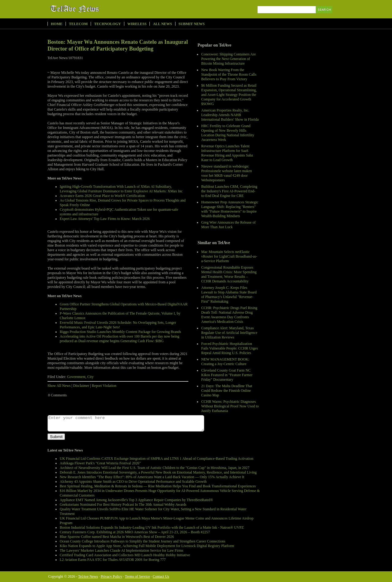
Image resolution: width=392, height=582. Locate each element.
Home (57, 24)
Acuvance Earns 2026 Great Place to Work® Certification (102, 196)
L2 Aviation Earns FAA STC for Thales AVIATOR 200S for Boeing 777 (113, 560)
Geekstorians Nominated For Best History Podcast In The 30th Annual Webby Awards (123, 505)
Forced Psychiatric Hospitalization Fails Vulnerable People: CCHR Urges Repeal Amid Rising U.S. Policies (230, 348)
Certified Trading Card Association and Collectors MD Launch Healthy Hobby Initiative (125, 555)
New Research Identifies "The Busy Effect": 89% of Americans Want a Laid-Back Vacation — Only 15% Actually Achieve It (152, 477)
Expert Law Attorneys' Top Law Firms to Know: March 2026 (105, 219)
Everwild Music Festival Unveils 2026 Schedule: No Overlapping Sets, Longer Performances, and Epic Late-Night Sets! (118, 325)
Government (76, 377)
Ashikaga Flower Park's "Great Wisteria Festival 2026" (100, 463)
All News (162, 24)
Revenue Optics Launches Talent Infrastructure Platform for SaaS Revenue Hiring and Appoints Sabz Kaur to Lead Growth (227, 153)
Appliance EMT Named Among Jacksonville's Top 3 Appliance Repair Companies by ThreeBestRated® (136, 500)
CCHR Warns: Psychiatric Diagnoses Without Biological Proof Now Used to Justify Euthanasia (230, 406)
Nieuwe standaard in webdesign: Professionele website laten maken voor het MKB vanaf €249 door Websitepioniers (227, 173)
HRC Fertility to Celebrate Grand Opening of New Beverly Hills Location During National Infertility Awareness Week (228, 133)
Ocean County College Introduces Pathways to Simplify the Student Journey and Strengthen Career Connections (143, 541)
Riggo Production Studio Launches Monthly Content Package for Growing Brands (120, 332)
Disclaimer (81, 386)
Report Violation (104, 386)
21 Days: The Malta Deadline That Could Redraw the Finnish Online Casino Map (227, 391)
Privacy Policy (111, 576)
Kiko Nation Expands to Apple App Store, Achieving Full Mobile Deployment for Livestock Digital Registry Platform (147, 546)
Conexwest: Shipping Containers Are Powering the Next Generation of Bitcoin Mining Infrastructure (228, 59)
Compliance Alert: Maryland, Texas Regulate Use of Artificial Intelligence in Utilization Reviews (229, 333)
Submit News (192, 24)
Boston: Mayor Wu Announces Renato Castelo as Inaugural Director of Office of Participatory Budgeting (118, 45)
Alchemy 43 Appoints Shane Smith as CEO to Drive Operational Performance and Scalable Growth (133, 482)
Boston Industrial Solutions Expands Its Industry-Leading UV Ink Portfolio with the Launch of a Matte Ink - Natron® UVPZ (152, 527)
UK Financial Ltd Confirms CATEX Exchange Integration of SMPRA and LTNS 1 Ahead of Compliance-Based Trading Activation (156, 459)
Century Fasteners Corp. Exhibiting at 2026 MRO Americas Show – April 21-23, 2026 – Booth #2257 (135, 532)
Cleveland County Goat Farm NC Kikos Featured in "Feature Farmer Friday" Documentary (227, 375)
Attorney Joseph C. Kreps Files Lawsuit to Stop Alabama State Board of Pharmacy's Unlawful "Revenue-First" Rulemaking (229, 295)
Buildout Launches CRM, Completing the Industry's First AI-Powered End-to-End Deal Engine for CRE (229, 191)
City (90, 377)
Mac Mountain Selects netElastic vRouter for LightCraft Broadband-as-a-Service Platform (229, 256)
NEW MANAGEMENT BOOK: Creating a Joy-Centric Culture (225, 362)
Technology (107, 24)
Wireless (137, 24)
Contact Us (161, 576)
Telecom (78, 24)
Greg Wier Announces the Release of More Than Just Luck (228, 225)
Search (324, 17)
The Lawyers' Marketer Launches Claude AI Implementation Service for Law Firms (121, 550)
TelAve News (93, 9)
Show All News (59, 386)
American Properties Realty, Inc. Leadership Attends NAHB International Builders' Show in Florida (230, 115)
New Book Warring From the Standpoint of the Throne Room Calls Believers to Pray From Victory (229, 74)
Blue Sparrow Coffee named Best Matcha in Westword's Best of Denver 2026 (117, 537)
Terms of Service (138, 576)
